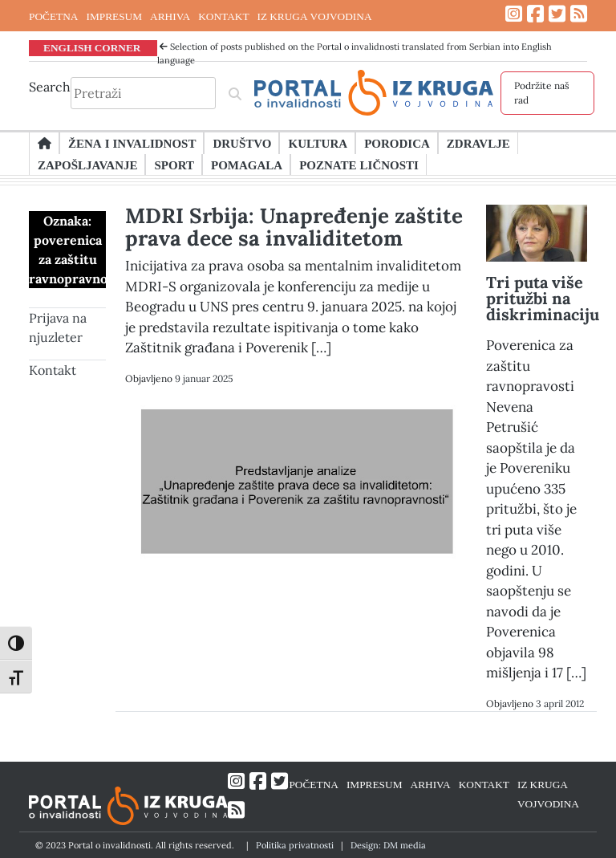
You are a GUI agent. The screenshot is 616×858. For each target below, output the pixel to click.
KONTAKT (223, 16)
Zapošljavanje (87, 165)
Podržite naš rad (542, 93)
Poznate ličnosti (359, 165)
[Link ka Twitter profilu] (557, 14)
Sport (174, 165)
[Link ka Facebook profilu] (535, 14)
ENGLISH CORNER (92, 47)
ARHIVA (170, 16)
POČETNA (53, 16)
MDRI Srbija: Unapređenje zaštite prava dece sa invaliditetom (294, 227)
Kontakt (53, 370)
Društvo (242, 143)
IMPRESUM (114, 16)
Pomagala (247, 165)
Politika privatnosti (295, 845)
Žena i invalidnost (132, 143)
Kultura (318, 143)
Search (50, 87)
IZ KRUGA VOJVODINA (315, 16)
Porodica (397, 143)
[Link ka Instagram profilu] (514, 14)
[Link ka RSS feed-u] (579, 14)
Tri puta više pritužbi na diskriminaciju (543, 298)
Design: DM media (388, 845)
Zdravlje (478, 143)
